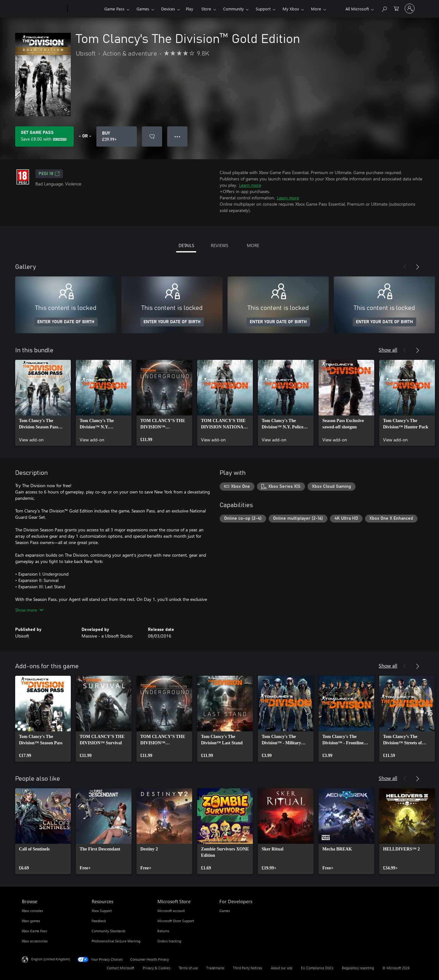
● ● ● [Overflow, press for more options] (177, 136)
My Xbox (291, 9)
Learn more (250, 185)
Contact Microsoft (121, 968)
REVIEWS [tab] (219, 245)
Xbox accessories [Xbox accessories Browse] (35, 941)
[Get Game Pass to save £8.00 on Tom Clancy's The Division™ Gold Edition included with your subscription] (44, 136)
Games (143, 9)
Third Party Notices (248, 968)
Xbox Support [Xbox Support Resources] (102, 911)
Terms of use (188, 968)
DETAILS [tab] (186, 245)
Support (263, 9)
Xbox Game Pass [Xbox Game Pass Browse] (34, 931)
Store (206, 9)
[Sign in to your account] (410, 9)
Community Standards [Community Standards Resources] (109, 931)
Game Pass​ (114, 9)
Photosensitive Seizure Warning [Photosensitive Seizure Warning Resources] (116, 941)
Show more (29, 610)
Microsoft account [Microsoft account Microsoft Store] (171, 911)
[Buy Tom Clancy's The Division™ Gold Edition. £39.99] (117, 136)
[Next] (418, 267)
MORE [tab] (253, 245)
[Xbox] (85, 9)
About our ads (282, 968)
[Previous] (405, 267)
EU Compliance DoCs (317, 968)
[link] (43, 403)
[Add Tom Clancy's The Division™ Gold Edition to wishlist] (152, 136)
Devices (168, 9)
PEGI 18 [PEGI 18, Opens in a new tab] (49, 174)
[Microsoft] (43, 9)
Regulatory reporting (358, 968)
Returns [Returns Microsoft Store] (163, 931)
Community (233, 9)
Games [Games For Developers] (225, 911)
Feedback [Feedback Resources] (99, 921)
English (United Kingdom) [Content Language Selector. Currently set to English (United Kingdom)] (51, 959)
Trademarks (215, 968)
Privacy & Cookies (157, 968)
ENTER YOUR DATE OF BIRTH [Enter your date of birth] (66, 322)
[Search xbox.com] (384, 8)
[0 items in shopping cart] (396, 8)
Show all (388, 350)
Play (189, 9)
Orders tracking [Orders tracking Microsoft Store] (169, 941)
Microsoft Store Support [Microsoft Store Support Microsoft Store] (176, 921)
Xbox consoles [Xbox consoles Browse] (33, 911)
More (316, 9)
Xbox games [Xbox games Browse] (31, 921)
